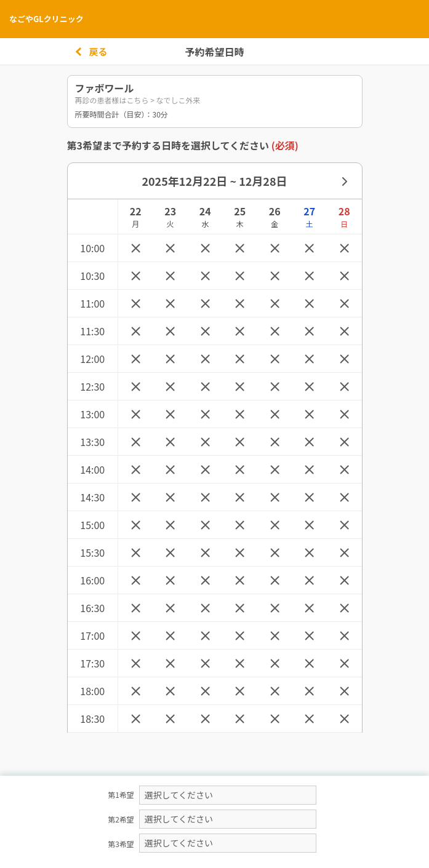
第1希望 (121, 794)
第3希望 (121, 844)
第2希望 (121, 819)
